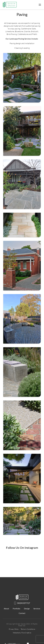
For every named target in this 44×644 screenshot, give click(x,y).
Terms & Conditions (28, 629)
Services (37, 609)
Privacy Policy (14, 629)
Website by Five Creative (22, 633)
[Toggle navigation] (40, 5)
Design (27, 609)
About (6, 609)
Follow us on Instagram (22, 548)
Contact (22, 613)
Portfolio (16, 609)
